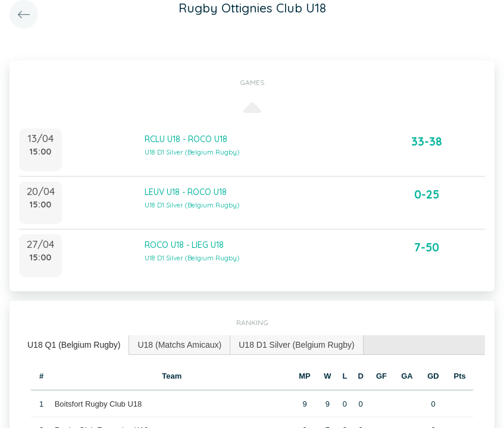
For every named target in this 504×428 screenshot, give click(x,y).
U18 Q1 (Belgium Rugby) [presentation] (74, 345)
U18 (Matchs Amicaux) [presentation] (179, 345)
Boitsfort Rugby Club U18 (98, 404)
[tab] (74, 345)
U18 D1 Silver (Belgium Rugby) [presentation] (297, 345)
